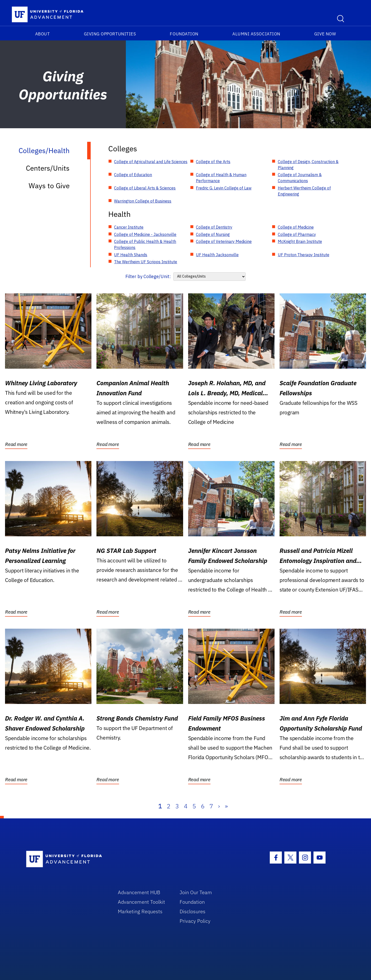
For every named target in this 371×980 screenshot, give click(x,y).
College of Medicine (296, 227)
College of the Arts (213, 162)
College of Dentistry (214, 227)
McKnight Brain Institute (300, 241)
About (43, 34)
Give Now (325, 34)
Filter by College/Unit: (148, 276)
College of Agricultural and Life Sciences (151, 162)
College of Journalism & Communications (300, 178)
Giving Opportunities (110, 34)
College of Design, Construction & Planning (308, 165)
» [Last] (226, 806)
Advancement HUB (139, 892)
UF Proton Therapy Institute (304, 255)
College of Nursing (213, 234)
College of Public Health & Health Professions (145, 244)
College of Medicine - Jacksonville (145, 234)
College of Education (133, 175)
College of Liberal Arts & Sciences (145, 188)
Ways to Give (49, 186)
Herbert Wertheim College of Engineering (304, 191)
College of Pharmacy (297, 234)
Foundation (184, 34)
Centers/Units (48, 168)
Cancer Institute (129, 227)
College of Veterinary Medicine (224, 241)
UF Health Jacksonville (217, 255)
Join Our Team (196, 892)
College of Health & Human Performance (221, 178)
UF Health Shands (131, 255)
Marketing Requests (140, 911)
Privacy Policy (195, 921)
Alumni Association (256, 34)
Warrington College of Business (143, 201)
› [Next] (219, 806)
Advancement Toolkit (141, 902)
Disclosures (193, 911)
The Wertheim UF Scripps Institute (146, 262)
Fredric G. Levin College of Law (224, 188)
